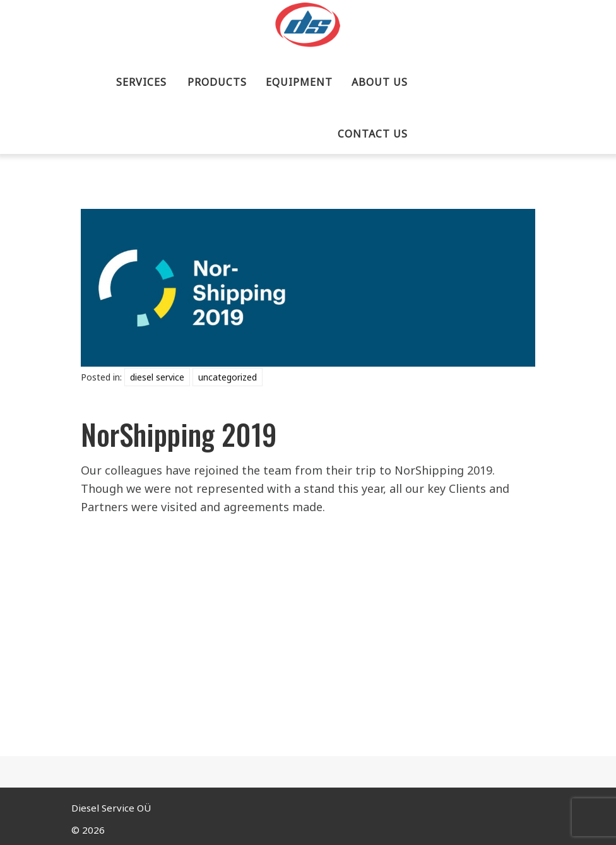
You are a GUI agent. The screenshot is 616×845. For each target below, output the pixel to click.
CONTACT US (373, 134)
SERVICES (141, 82)
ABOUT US (380, 82)
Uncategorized (228, 377)
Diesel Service (157, 377)
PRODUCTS (217, 82)
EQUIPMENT (299, 82)
